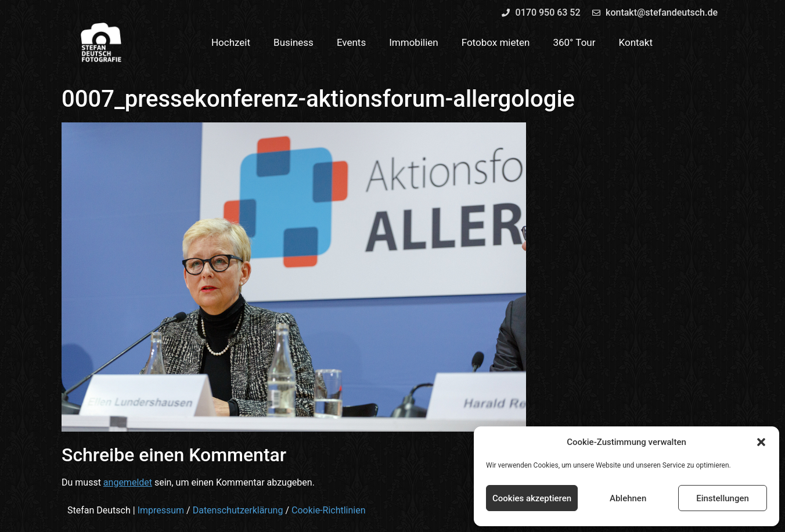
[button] (761, 442)
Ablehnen (628, 498)
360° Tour (574, 42)
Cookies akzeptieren (532, 498)
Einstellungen (723, 498)
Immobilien (414, 42)
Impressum (161, 510)
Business (294, 42)
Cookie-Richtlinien (329, 510)
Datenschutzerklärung (238, 510)
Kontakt (636, 42)
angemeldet (128, 482)
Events (351, 42)
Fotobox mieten (496, 42)
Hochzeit (231, 42)
